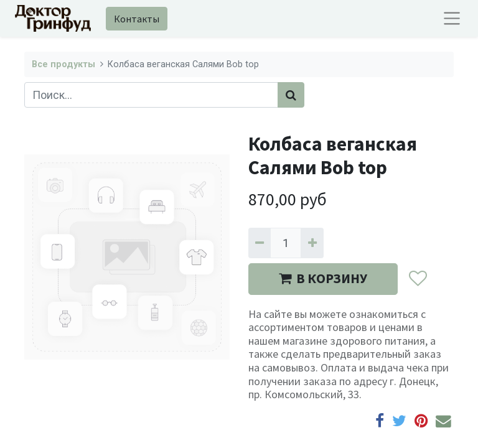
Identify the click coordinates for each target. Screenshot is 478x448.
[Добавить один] (312, 243)
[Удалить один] (260, 243)
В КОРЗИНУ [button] (323, 278)
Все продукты (63, 64)
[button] (417, 279)
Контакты (137, 19)
